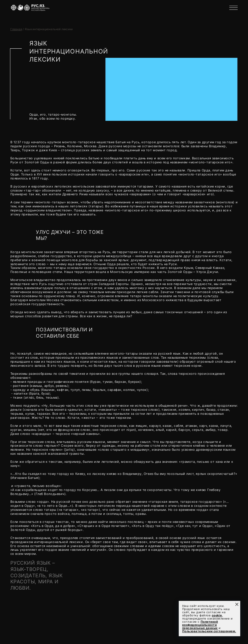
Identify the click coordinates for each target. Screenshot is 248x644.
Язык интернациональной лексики (49, 29)
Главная (16, 29)
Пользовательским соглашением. (209, 631)
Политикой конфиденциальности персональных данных (200, 625)
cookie (217, 615)
